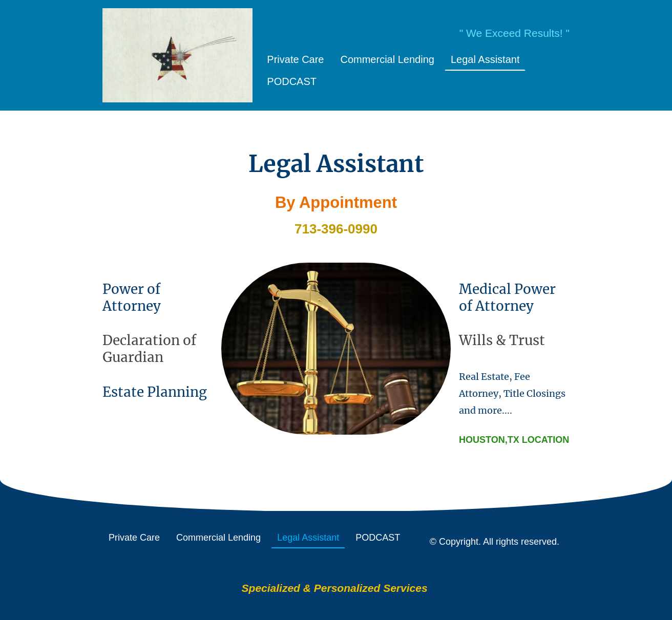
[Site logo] (177, 55)
